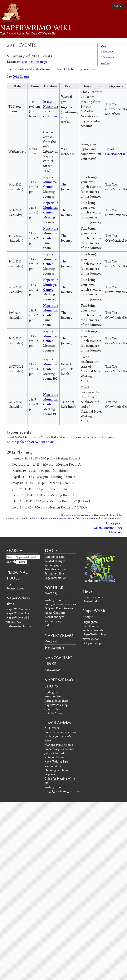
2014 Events (52, 728)
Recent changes (54, 617)
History (105, 63)
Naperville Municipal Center (51, 182)
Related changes (55, 561)
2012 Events (21, 77)
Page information (55, 578)
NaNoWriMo (52, 670)
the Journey (14, 622)
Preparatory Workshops (59, 749)
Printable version (55, 569)
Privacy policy (114, 523)
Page (104, 46)
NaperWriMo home (19, 609)
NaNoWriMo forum (19, 626)
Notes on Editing (55, 757)
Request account (17, 588)
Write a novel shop (56, 701)
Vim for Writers (54, 766)
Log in (10, 584)
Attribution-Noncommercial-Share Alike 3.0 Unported (66, 519)
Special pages (53, 565)
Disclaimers (115, 533)
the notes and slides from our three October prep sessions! (55, 69)
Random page (53, 621)
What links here (54, 557)
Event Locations (54, 648)
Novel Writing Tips (56, 762)
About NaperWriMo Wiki (108, 528)
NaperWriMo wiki (18, 618)
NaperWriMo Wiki (35, 28)
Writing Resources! (56, 600)
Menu (119, 6)
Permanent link (54, 574)
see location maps (35, 62)
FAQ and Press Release (59, 608)
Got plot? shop (53, 713)
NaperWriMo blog (18, 613)
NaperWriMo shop (56, 705)
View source (108, 57)
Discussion (107, 52)
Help (47, 625)
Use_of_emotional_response (62, 791)
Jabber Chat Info (55, 613)
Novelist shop (53, 709)
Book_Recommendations (60, 604)
